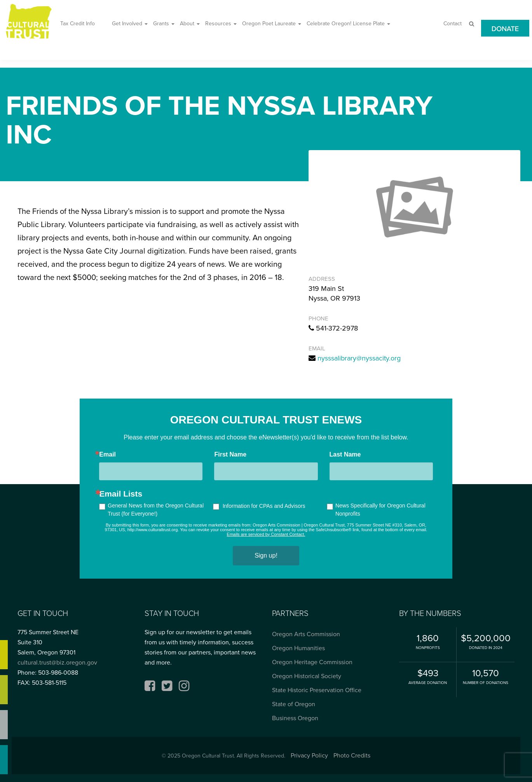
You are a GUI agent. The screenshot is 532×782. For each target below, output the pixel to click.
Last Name (345, 455)
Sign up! (266, 555)
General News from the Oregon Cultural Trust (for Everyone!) (156, 510)
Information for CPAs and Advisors (264, 506)
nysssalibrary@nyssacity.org (359, 358)
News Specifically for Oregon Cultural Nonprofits (380, 510)
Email (107, 455)
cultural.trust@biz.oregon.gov (57, 662)
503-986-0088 (58, 673)
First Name (230, 455)
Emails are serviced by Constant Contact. (266, 534)
